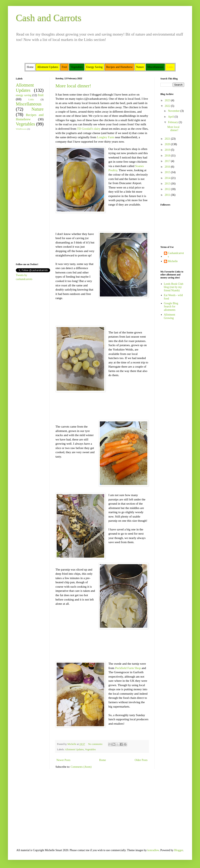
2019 (168, 150)
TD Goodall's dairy (89, 129)
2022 (168, 106)
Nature (38, 109)
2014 (168, 178)
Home (103, 760)
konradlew (153, 850)
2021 (168, 139)
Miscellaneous (29, 104)
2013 (168, 184)
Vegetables (90, 749)
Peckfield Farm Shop (128, 668)
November (174, 111)
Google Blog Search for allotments (171, 307)
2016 (168, 167)
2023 (168, 100)
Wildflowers (21, 129)
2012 (168, 189)
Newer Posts (63, 760)
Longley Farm (106, 137)
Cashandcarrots (176, 255)
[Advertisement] (28, 196)
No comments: (96, 744)
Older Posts (141, 760)
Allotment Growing (170, 316)
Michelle (173, 261)
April (171, 117)
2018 (168, 156)
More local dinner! (73, 86)
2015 (168, 172)
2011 (168, 195)
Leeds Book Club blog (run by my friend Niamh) (174, 287)
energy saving (24, 95)
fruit (41, 95)
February (173, 122)
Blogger (179, 850)
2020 (168, 144)
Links (31, 99)
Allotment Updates (74, 749)
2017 (168, 161)
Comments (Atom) (81, 767)
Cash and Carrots (49, 18)
